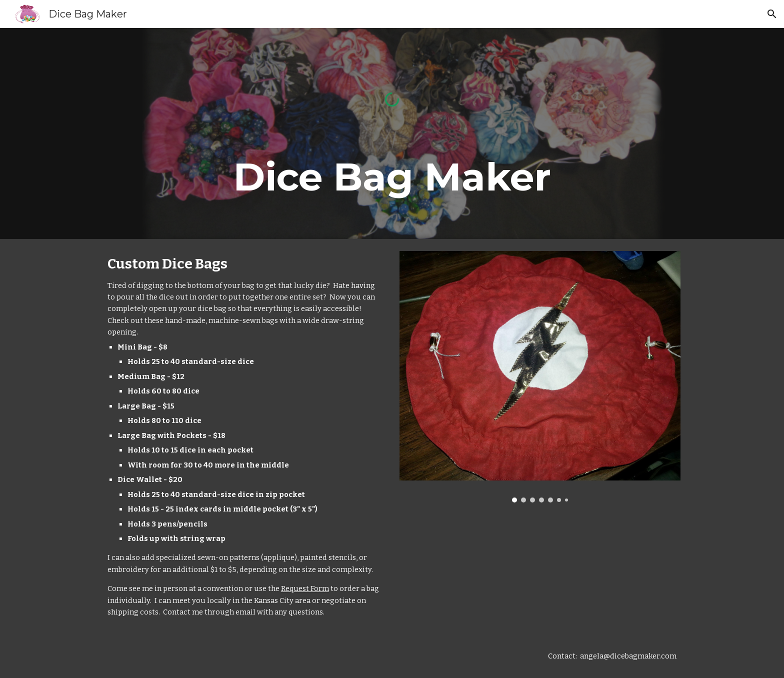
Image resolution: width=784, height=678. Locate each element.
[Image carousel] (540, 377)
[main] (392, 177)
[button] (772, 14)
